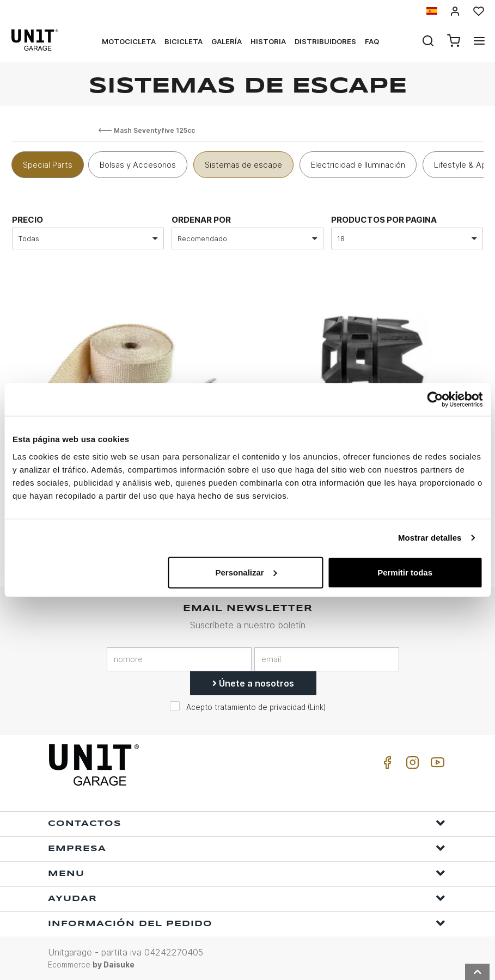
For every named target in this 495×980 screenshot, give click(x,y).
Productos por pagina (384, 220)
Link (317, 707)
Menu (247, 872)
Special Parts (48, 165)
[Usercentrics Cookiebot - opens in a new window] (435, 400)
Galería (227, 41)
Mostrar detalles (430, 538)
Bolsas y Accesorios (138, 165)
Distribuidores (325, 41)
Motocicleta (129, 41)
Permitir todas (405, 572)
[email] (327, 659)
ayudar (247, 898)
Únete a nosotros (253, 683)
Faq (372, 41)
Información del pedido (247, 923)
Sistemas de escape (243, 165)
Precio (28, 220)
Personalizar (246, 572)
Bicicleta (184, 41)
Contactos (247, 822)
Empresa (247, 847)
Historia (268, 41)
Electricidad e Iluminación (358, 165)
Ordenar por (201, 220)
